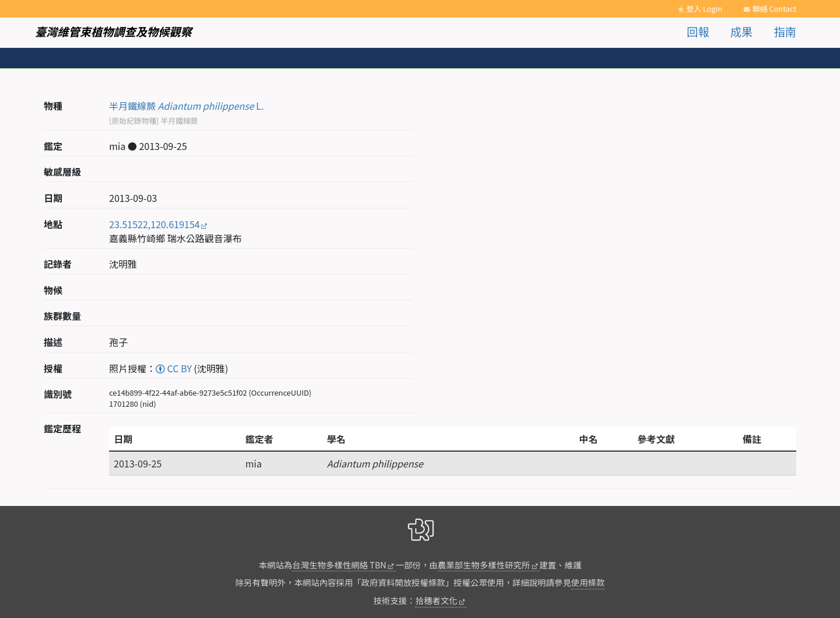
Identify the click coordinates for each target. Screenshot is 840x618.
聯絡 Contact (774, 8)
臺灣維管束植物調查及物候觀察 (113, 32)
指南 (785, 32)
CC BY (174, 368)
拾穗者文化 (436, 600)
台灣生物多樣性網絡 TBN (339, 565)
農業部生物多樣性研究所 (484, 565)
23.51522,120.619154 (154, 224)
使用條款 (588, 582)
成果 (741, 32)
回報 (698, 32)
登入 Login (704, 8)
